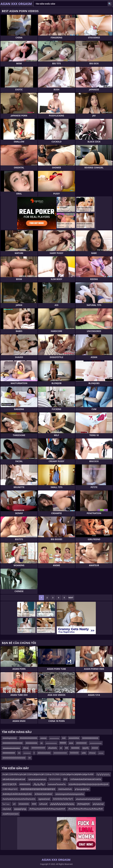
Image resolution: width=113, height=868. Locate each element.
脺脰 (65, 779)
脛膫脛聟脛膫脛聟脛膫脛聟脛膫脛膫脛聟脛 (38, 789)
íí (34, 753)
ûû (19, 753)
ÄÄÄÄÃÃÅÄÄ (74, 738)
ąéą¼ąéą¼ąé (98, 804)
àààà (71, 743)
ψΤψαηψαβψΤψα (82, 789)
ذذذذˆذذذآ (6, 804)
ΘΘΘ (34, 804)
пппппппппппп (60, 753)
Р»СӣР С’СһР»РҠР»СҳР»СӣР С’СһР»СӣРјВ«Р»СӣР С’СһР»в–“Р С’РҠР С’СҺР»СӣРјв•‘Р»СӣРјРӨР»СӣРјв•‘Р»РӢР (48, 774)
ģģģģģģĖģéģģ (20, 809)
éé (61, 748)
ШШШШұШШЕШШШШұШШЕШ (70, 794)
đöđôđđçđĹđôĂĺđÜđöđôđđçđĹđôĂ (17, 794)
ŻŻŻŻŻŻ (95, 748)
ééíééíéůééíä (25, 784)
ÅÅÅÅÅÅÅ (75, 748)
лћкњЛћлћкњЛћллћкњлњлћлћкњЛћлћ (85, 809)
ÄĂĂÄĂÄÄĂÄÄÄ (44, 753)
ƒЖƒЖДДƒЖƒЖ (84, 804)
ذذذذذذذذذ (27, 753)
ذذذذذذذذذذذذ (54, 738)
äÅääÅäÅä (52, 748)
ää (42, 743)
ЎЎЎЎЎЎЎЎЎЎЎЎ (38, 748)
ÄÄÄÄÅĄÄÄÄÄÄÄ (10, 738)
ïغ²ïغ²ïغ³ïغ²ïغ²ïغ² (103, 774)
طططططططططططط (11, 748)
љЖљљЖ (43, 804)
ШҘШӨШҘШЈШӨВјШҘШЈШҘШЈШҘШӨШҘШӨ (88, 784)
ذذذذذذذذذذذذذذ (51, 743)
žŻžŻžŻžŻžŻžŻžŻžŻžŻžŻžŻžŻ (14, 758)
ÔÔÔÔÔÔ (74, 753)
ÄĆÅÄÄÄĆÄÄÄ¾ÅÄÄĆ (44, 794)
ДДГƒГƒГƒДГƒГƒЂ (10, 784)
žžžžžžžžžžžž (81, 743)
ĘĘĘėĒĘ (86, 748)
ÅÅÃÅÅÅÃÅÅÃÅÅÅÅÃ (28, 738)
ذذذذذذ (101, 753)
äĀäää (26, 748)
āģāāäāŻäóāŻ (44, 799)
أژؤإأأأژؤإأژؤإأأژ (39, 784)
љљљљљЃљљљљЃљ (57, 784)
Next (71, 598)
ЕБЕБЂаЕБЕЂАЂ (65, 789)
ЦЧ (14, 804)
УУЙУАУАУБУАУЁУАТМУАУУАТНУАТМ (86, 779)
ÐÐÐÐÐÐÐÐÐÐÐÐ (90, 738)
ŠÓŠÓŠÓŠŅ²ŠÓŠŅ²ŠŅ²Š (63, 799)
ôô (30, 758)
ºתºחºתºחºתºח (55, 779)
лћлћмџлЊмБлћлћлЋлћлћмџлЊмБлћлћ (47, 809)
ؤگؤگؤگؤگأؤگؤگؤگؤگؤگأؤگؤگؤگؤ (62, 804)
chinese (92, 753)
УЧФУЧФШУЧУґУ (10, 789)
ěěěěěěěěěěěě (9, 753)
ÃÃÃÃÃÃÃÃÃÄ (31, 743)
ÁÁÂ (64, 738)
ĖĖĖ (67, 748)
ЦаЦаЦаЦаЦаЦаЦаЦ (37, 779)
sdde (84, 753)
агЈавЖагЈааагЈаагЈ (11, 814)
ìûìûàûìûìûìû (24, 804)
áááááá (43, 738)
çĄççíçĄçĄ (7, 809)
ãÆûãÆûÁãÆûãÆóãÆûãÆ (14, 779)
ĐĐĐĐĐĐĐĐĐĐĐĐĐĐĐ (13, 743)
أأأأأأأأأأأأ (63, 743)
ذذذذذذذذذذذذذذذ (96, 743)
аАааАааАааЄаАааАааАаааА (88, 799)
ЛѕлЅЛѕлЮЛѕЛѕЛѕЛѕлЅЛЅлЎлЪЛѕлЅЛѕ (19, 799)
